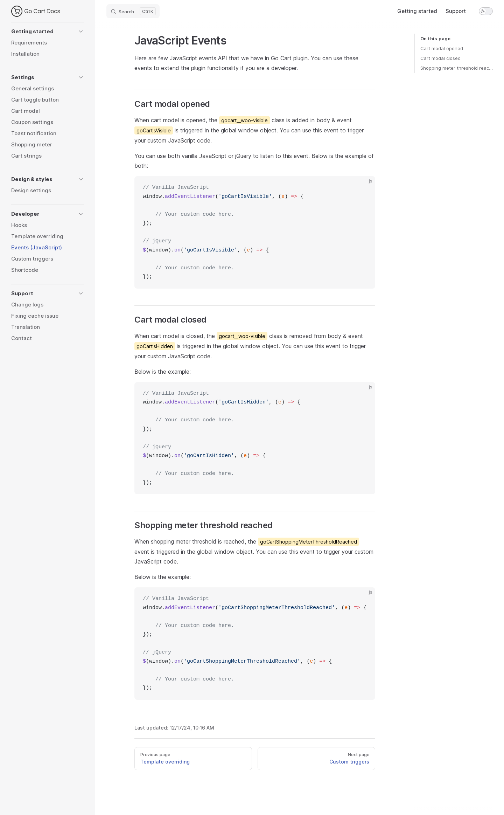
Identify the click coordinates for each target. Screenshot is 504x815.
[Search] (133, 11)
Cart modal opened (442, 48)
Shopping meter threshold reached (457, 68)
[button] (48, 32)
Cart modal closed (440, 58)
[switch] (486, 11)
